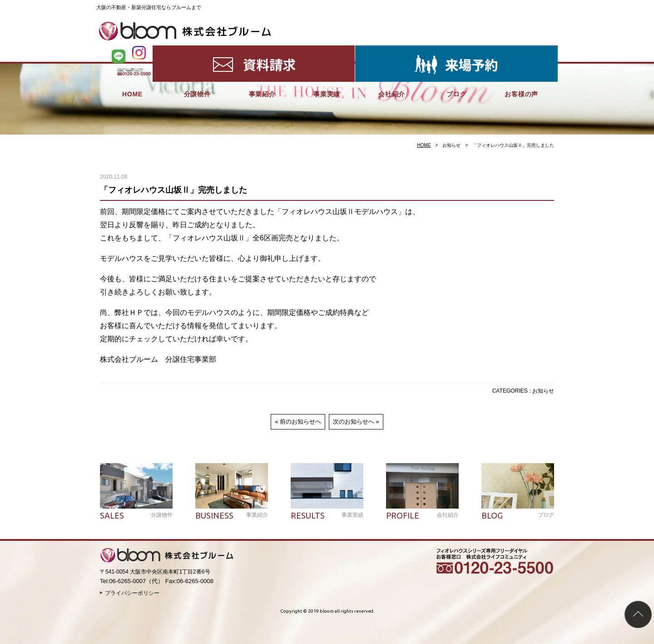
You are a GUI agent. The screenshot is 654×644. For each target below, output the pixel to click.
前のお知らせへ (300, 422)
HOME (132, 50)
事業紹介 (262, 50)
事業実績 (327, 50)
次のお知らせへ (354, 422)
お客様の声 (521, 50)
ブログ (456, 50)
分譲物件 (197, 50)
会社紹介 (392, 50)
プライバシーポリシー (132, 593)
